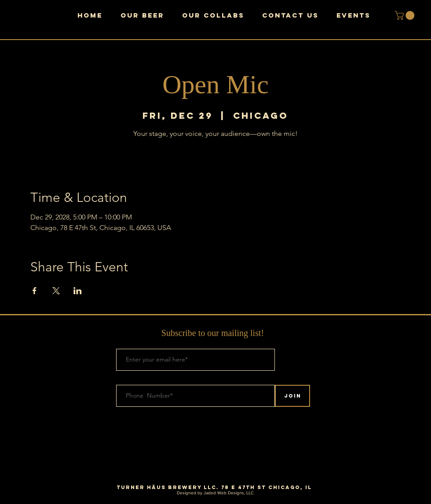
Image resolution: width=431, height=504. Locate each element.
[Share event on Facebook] (35, 291)
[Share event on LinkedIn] (78, 291)
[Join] (292, 396)
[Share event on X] (56, 291)
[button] (406, 15)
